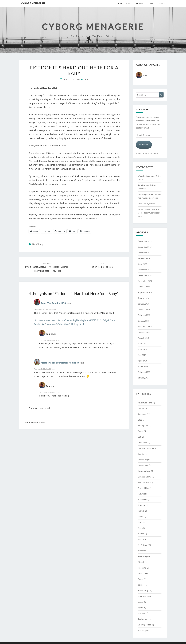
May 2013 (142, 355)
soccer (141, 602)
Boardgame (143, 425)
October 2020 (144, 287)
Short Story (143, 590)
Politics (141, 573)
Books (141, 431)
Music (140, 539)
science (141, 585)
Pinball (141, 562)
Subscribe (139, 3)
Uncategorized (144, 625)
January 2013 (144, 378)
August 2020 (143, 298)
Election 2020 (144, 482)
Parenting (142, 556)
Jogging (142, 505)
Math (140, 528)
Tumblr (162, 3)
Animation (143, 408)
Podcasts (142, 568)
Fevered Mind (144, 488)
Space (141, 608)
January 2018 (144, 321)
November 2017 (145, 327)
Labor (141, 517)
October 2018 (144, 309)
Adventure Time (145, 403)
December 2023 (145, 247)
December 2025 (145, 241)
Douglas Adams (145, 477)
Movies (141, 534)
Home (120, 3)
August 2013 (143, 338)
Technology (143, 619)
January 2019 (144, 304)
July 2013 (142, 344)
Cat (139, 437)
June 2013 (142, 349)
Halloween (143, 499)
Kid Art (141, 511)
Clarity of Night (145, 448)
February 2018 (144, 315)
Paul (86, 79)
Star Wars (142, 613)
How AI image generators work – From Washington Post (149, 213)
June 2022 (142, 264)
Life (140, 522)
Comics (141, 454)
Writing (141, 630)
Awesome (142, 414)
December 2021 (145, 270)
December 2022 (145, 253)
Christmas (143, 443)
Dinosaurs (142, 460)
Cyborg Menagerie (33, 3)
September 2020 (145, 292)
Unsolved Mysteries (146, 204)
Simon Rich (143, 596)
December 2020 (145, 275)
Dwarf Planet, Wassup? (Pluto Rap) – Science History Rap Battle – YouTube (47, 267)
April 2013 (142, 361)
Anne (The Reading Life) (53, 303)
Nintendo (142, 551)
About (129, 3)
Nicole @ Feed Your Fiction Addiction (60, 363)
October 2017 (144, 332)
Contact (151, 3)
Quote (141, 579)
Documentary (144, 471)
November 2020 (145, 281)
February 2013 (144, 372)
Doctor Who (143, 465)
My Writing (37, 244)
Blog (140, 420)
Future (141, 494)
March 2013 (143, 366)
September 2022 (145, 258)
